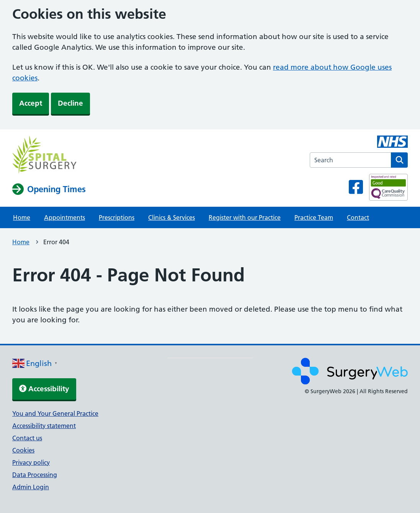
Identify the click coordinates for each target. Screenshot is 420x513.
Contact (358, 217)
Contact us (27, 438)
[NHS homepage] (49, 156)
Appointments (65, 217)
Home (22, 217)
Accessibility (44, 389)
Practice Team (314, 217)
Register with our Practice (245, 217)
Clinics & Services (172, 217)
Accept (31, 103)
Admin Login (31, 487)
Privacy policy (31, 462)
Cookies (23, 450)
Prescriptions (117, 217)
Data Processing (35, 475)
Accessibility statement (44, 426)
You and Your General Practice (55, 413)
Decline (70, 103)
